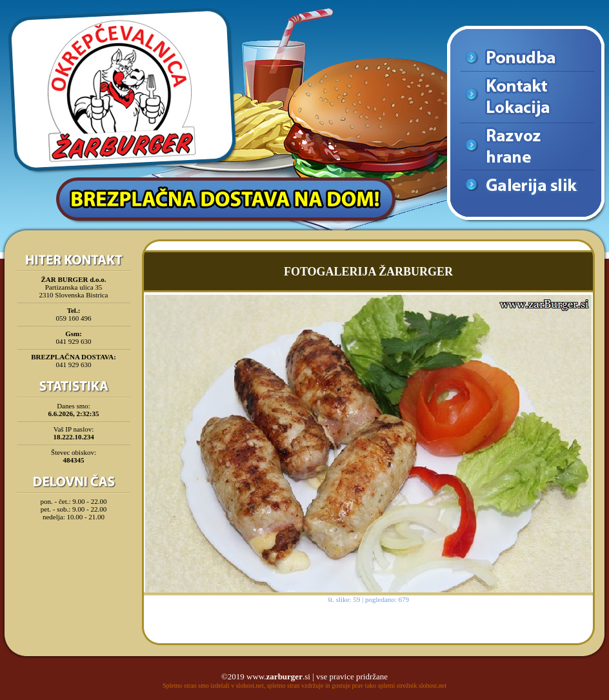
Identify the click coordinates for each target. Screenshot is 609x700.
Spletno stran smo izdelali (196, 685)
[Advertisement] (74, 557)
